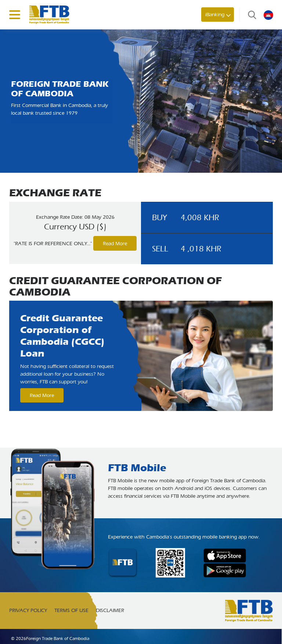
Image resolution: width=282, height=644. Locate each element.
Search (250, 15)
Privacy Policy (28, 610)
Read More (115, 244)
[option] (141, 356)
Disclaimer (110, 610)
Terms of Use (71, 610)
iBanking (215, 15)
